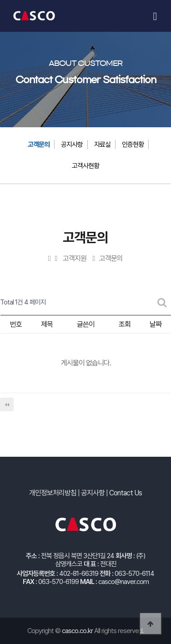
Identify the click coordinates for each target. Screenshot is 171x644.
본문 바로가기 (18, 0)
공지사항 (72, 145)
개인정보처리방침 (53, 493)
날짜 (156, 324)
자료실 (102, 145)
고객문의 (39, 145)
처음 (7, 404)
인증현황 (133, 145)
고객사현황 (85, 166)
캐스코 (34, 16)
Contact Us (126, 493)
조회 (125, 324)
